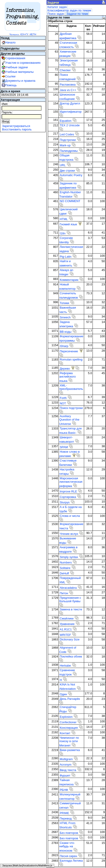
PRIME (64, 813)
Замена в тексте (71, 609)
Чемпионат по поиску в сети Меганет (69, 742)
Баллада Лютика (71, 861)
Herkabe (65, 666)
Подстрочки (68, 140)
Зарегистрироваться (16, 126)
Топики (64, 303)
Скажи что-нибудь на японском (67, 847)
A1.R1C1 (66, 629)
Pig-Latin (66, 257)
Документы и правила (20, 81)
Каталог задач (57, 7)
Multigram (66, 759)
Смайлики (67, 618)
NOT (63, 403)
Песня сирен (68, 856)
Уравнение (67, 624)
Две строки (67, 171)
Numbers (66, 562)
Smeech (65, 317)
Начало (10, 42)
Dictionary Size (70, 639)
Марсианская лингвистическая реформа (71, 482)
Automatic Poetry (71, 175)
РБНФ (64, 790)
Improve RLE (68, 491)
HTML (64, 219)
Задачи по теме (77, 14)
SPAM (64, 447)
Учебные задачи (17, 67)
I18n (63, 233)
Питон (64, 593)
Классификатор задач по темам (69, 10)
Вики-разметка (70, 750)
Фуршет (65, 775)
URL (63, 165)
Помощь (11, 85)
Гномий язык (68, 224)
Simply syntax (69, 557)
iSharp (64, 346)
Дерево (65, 369)
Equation (66, 121)
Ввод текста (68, 770)
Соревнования (15, 58)
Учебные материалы (19, 72)
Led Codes (67, 134)
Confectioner (68, 722)
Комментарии (69, 280)
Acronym (66, 765)
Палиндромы (69, 151)
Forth (63, 398)
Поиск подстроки (71, 408)
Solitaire (65, 568)
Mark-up (65, 145)
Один (63, 694)
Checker (65, 70)
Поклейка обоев (71, 656)
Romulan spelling (71, 359)
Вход (6, 121)
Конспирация (69, 728)
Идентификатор (71, 112)
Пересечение (69, 351)
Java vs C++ (68, 90)
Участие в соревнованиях (23, 63)
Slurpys (65, 502)
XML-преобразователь (71, 387)
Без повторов (69, 833)
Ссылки (10, 76)
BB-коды (66, 332)
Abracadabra (68, 588)
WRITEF (65, 635)
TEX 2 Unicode (70, 125)
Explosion (66, 717)
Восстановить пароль (17, 129)
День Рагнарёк (70, 699)
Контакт (65, 733)
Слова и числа (70, 516)
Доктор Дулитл (70, 103)
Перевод (66, 819)
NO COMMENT (70, 201)
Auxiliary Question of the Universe (69, 420)
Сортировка (68, 497)
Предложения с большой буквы (70, 599)
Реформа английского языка (67, 377)
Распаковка (68, 85)
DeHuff (64, 573)
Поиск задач (56, 14)
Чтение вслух (69, 534)
